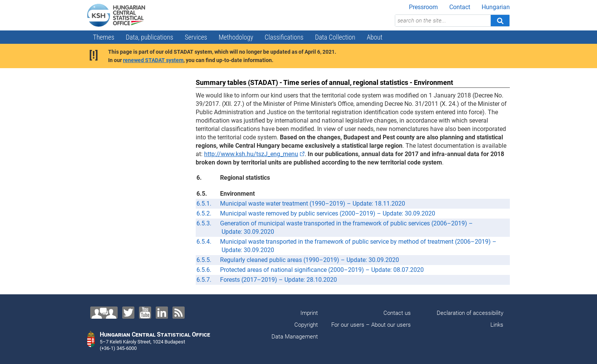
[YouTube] (145, 313)
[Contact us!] (104, 313)
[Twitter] (128, 313)
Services (196, 37)
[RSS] (179, 313)
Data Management (295, 337)
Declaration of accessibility (470, 313)
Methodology (236, 37)
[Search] (500, 21)
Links (497, 325)
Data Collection (335, 37)
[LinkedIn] (162, 313)
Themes (104, 37)
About (374, 37)
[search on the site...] (443, 21)
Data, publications (149, 37)
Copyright (306, 325)
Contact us (397, 313)
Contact (460, 7)
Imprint (309, 313)
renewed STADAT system (153, 60)
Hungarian (496, 7)
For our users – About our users (371, 325)
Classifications (284, 37)
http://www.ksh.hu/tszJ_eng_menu (251, 154)
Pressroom (423, 7)
